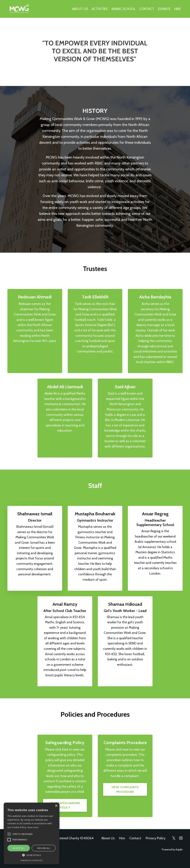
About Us (108, 847)
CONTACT (147, 9)
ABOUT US (79, 9)
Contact (135, 847)
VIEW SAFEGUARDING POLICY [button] (65, 814)
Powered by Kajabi (172, 859)
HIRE (177, 9)
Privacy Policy (156, 847)
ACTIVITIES (99, 9)
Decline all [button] (44, 848)
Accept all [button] (19, 848)
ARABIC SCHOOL (123, 9)
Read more (33, 827)
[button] (32, 855)
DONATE (164, 9)
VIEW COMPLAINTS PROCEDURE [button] (125, 798)
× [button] (56, 806)
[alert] (32, 833)
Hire (122, 847)
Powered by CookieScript (32, 860)
